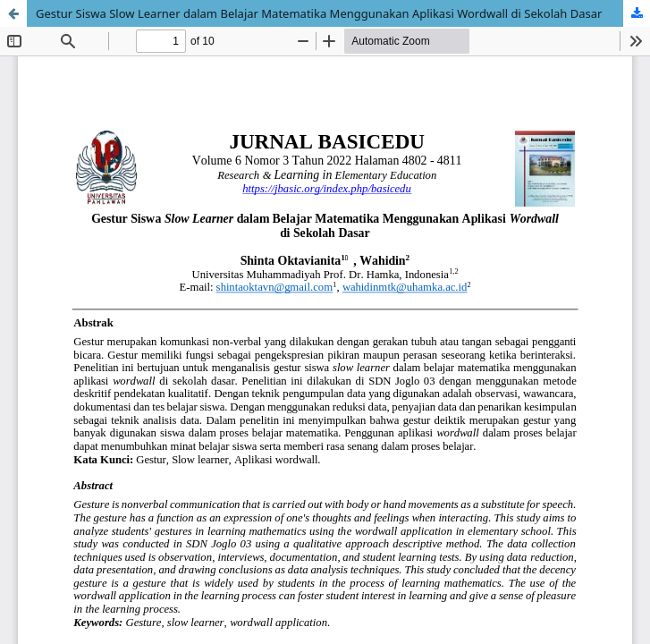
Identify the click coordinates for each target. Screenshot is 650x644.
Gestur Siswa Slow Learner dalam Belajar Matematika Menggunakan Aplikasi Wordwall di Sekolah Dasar (319, 13)
